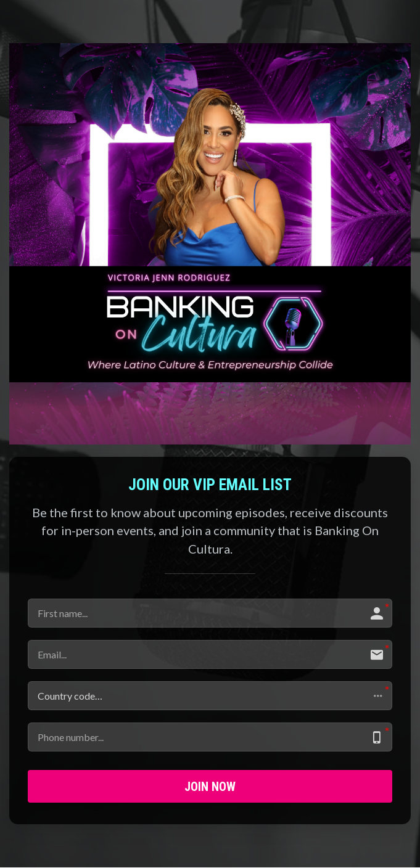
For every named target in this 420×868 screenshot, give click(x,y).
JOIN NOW (210, 787)
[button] (210, 696)
